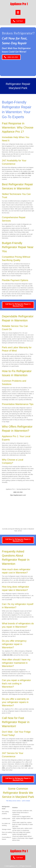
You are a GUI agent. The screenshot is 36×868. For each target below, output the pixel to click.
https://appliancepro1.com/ (18, 495)
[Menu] (18, 12)
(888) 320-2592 (26, 173)
